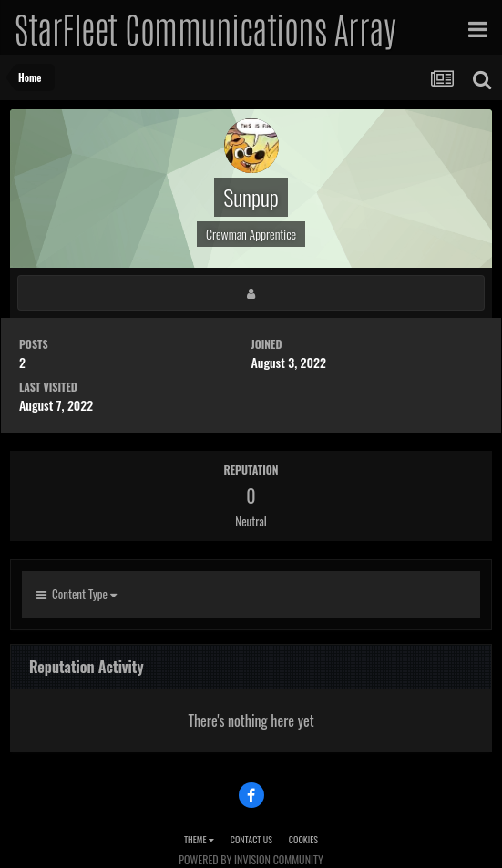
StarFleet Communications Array (205, 27)
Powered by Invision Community (251, 859)
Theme (199, 839)
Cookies (303, 839)
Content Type (77, 594)
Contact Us (251, 839)
